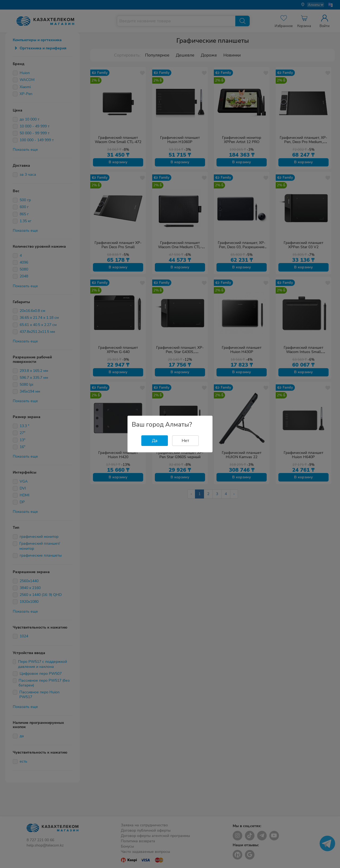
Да (155, 441)
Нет (185, 441)
